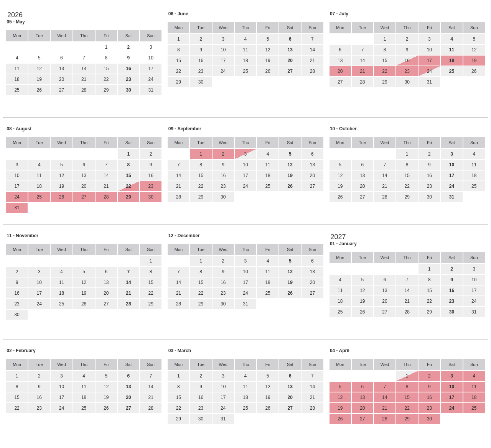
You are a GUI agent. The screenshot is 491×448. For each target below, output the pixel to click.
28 (84, 90)
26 (39, 90)
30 (201, 82)
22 (106, 79)
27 (62, 90)
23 (201, 71)
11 (17, 69)
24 (151, 79)
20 (62, 79)
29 (106, 90)
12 (39, 69)
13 (62, 69)
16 (201, 61)
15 (106, 69)
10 (223, 50)
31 (151, 90)
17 (151, 69)
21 (84, 79)
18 (17, 79)
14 (84, 69)
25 (17, 90)
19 (39, 79)
